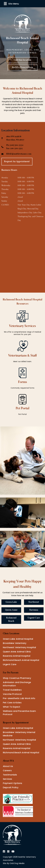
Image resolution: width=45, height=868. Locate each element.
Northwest (34, 602)
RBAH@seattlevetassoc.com (19, 154)
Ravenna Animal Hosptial (17, 748)
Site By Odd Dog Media (14, 863)
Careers (7, 770)
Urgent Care (34, 618)
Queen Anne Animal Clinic (17, 652)
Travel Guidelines (12, 690)
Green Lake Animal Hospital (18, 639)
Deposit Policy (11, 787)
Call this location (23, 60)
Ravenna (34, 610)
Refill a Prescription (22, 67)
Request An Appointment (17, 162)
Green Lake (11, 602)
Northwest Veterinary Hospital (19, 647)
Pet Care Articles (12, 703)
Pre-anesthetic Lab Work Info (19, 698)
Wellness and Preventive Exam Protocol (19, 713)
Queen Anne (11, 610)
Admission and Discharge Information (17, 684)
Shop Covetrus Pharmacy (17, 678)
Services (7, 779)
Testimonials (10, 775)
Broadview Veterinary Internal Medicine (19, 734)
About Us (8, 766)
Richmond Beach (11, 620)
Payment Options (12, 783)
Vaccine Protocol (12, 694)
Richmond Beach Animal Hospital (21, 660)
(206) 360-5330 (16, 145)
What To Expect (12, 707)
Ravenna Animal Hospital (17, 656)
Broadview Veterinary (15, 643)
